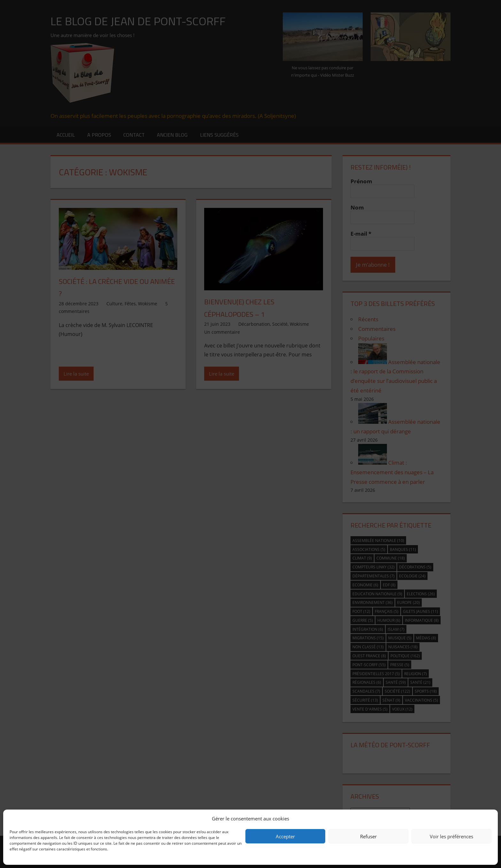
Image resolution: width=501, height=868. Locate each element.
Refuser (368, 836)
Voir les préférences (451, 836)
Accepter (285, 836)
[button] (488, 819)
